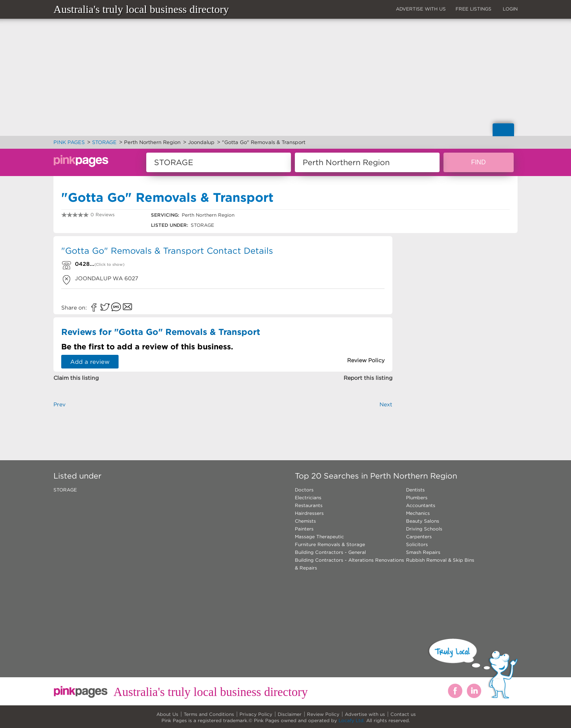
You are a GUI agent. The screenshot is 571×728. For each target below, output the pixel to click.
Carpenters (419, 537)
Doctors (304, 490)
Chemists (305, 521)
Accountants (421, 505)
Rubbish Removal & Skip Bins (440, 560)
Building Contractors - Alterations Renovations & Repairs (349, 564)
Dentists (415, 490)
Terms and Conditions (209, 714)
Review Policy (323, 714)
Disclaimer (290, 714)
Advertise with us (365, 714)
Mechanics (418, 513)
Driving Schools (424, 529)
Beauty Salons (423, 521)
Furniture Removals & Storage (330, 544)
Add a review (90, 362)
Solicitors (417, 544)
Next (386, 404)
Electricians (308, 497)
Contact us (403, 714)
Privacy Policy (256, 714)
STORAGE (65, 490)
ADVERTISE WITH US (421, 9)
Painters (304, 529)
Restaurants (309, 505)
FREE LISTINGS (473, 9)
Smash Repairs (423, 552)
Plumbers (417, 497)
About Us (167, 714)
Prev (59, 404)
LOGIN (510, 9)
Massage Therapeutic (319, 537)
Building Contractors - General (330, 552)
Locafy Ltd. (352, 720)
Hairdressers (309, 513)
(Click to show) (109, 264)
